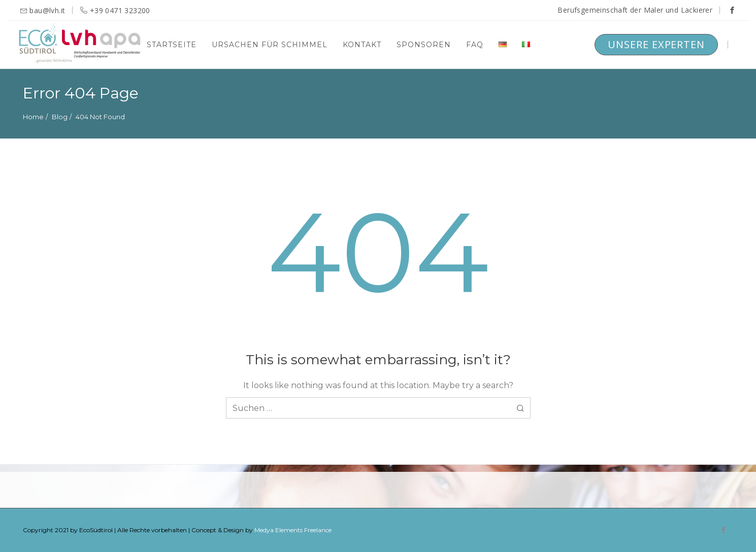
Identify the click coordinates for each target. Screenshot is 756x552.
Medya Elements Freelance (293, 530)
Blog (60, 117)
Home (33, 117)
